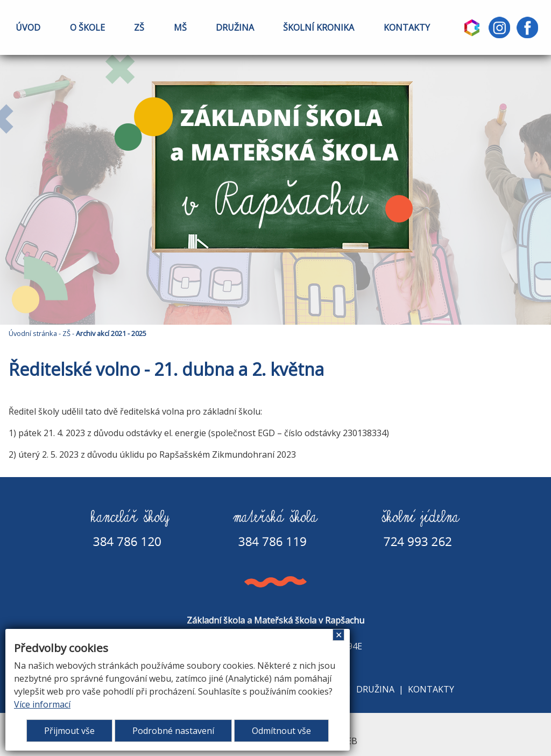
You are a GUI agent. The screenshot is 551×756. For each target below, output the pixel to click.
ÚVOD (28, 27)
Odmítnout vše (281, 731)
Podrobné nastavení (173, 731)
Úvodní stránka (33, 333)
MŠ (180, 27)
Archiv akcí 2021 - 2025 (111, 333)
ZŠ (139, 27)
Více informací (42, 704)
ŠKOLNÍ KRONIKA (319, 27)
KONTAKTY (407, 27)
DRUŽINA (235, 27)
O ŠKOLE (87, 27)
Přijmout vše (69, 731)
